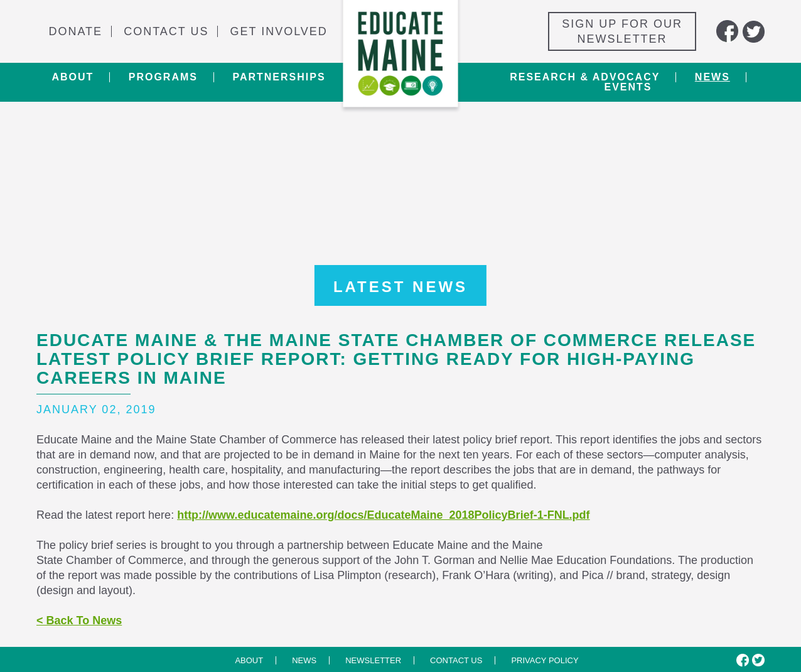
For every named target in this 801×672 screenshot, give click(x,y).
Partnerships (279, 77)
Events (628, 87)
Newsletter (373, 660)
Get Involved (279, 31)
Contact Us (166, 31)
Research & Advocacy (585, 77)
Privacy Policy (545, 660)
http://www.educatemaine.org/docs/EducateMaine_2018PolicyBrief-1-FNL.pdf (383, 515)
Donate (75, 31)
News (712, 77)
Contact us (456, 660)
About (73, 77)
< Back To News (79, 621)
